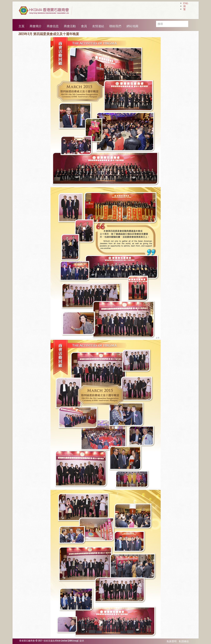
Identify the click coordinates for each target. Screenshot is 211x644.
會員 (84, 26)
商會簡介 (36, 26)
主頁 (21, 26)
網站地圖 (132, 26)
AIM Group (73, 641)
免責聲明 (172, 641)
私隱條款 (184, 641)
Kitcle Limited (61, 641)
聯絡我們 (115, 26)
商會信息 (53, 26)
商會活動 (70, 26)
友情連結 (98, 26)
